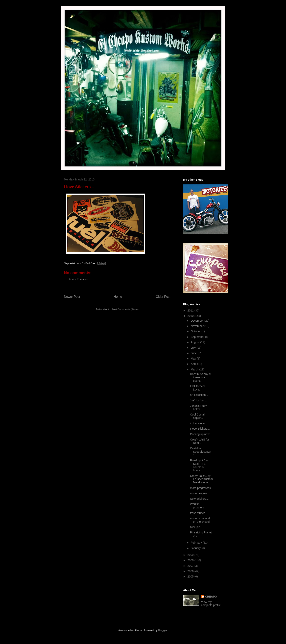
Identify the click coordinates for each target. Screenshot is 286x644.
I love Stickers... (200, 429)
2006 (191, 571)
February (197, 543)
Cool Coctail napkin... (198, 416)
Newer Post (72, 297)
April (194, 364)
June (194, 353)
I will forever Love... (198, 388)
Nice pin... (196, 527)
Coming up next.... (201, 434)
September (198, 337)
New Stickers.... (200, 499)
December (197, 321)
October (196, 331)
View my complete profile (211, 604)
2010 (191, 316)
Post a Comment (79, 279)
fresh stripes (198, 513)
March (195, 369)
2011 (191, 310)
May (194, 359)
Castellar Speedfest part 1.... (201, 452)
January (196, 548)
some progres (199, 493)
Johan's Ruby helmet (198, 407)
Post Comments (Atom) (125, 309)
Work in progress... (198, 506)
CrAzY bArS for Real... (200, 441)
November (197, 326)
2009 (191, 555)
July (194, 348)
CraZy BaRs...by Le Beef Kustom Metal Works (201, 479)
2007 (191, 566)
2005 (191, 577)
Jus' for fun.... (198, 400)
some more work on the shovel (200, 520)
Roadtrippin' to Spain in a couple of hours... (199, 465)
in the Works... (199, 423)
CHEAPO (211, 597)
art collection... (199, 395)
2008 (191, 560)
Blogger (162, 630)
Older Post (163, 297)
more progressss (200, 488)
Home (118, 297)
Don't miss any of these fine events (201, 377)
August (195, 342)
